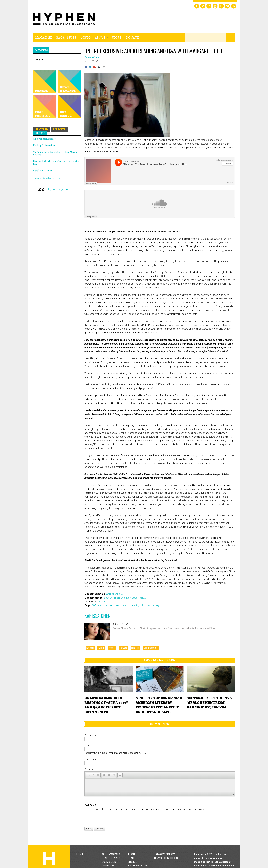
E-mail (88, 745)
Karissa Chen (97, 616)
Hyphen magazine (58, 189)
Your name (90, 735)
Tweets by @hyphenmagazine (47, 178)
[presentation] (110, 807)
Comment (91, 769)
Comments (160, 724)
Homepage (90, 759)
